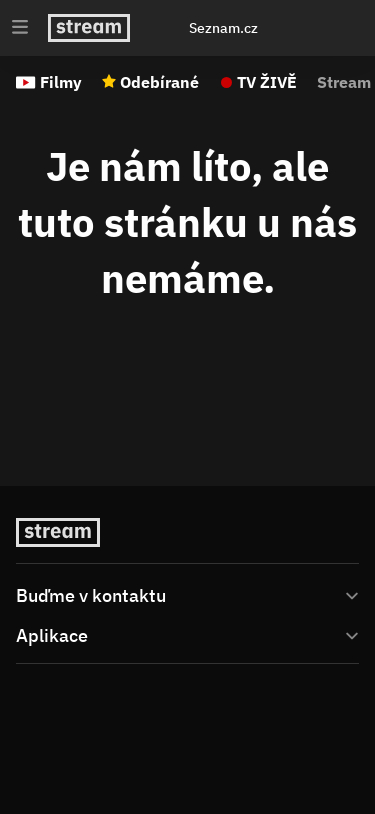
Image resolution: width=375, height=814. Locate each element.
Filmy (61, 82)
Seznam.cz (223, 28)
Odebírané (159, 82)
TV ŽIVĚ (267, 82)
